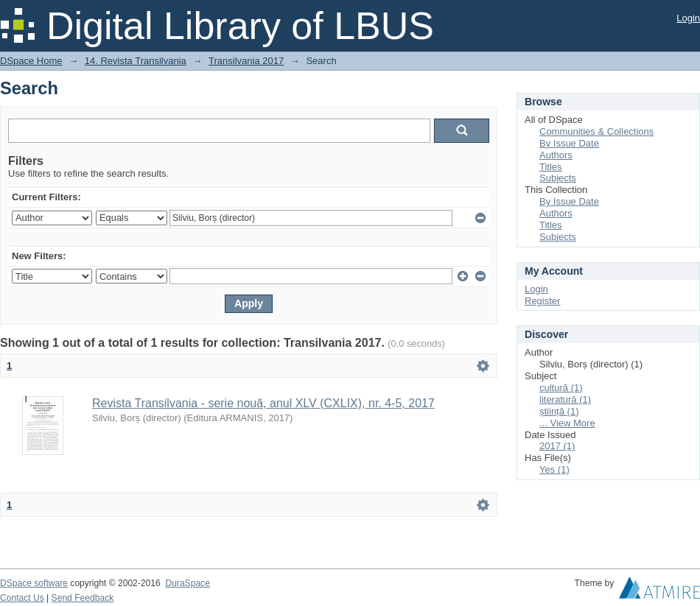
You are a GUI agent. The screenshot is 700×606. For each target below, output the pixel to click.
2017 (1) (557, 446)
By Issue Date (569, 143)
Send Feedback (83, 598)
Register (542, 301)
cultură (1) (561, 388)
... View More (567, 423)
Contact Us (22, 598)
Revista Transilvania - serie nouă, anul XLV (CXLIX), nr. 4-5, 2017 (263, 403)
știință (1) (559, 411)
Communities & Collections (596, 131)
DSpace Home (31, 61)
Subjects (558, 178)
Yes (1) (554, 469)
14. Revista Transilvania (136, 61)
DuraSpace (187, 583)
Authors (556, 155)
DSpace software (34, 583)
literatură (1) (565, 399)
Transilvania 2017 (246, 61)
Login (688, 18)
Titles (551, 167)
